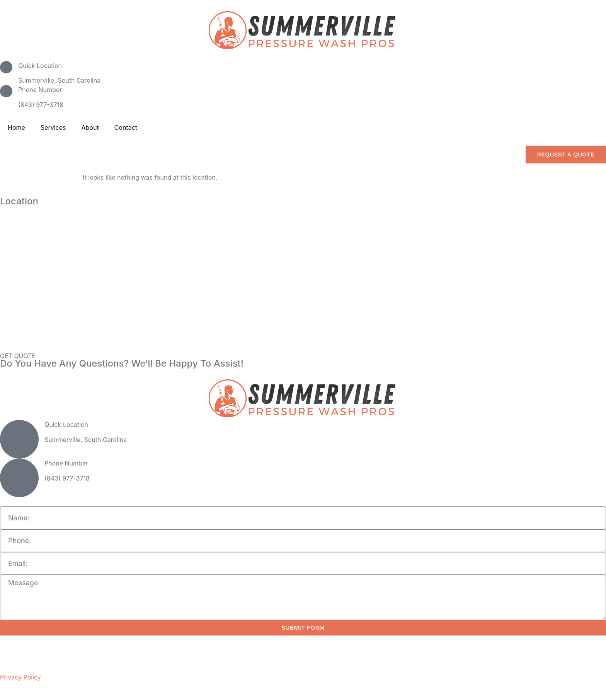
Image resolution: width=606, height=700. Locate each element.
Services (53, 127)
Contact (126, 127)
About (90, 127)
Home (16, 127)
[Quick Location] (6, 67)
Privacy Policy (20, 677)
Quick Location (40, 66)
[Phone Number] (6, 91)
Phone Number (40, 90)
